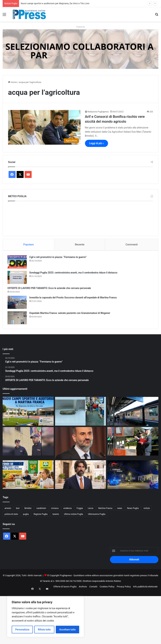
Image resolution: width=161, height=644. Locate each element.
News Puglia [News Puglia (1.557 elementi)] (133, 509)
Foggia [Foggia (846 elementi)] (80, 509)
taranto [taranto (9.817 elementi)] (56, 515)
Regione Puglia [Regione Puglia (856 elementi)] (41, 515)
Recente (80, 245)
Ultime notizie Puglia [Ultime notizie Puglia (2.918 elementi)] (74, 515)
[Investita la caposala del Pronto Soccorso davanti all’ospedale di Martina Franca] (18, 303)
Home (12, 82)
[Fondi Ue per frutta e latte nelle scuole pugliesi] (28, 476)
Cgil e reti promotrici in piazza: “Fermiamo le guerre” (59, 258)
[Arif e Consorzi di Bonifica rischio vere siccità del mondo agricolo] (44, 127)
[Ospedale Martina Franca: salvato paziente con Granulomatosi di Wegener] (18, 318)
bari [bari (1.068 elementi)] (18, 509)
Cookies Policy (107, 588)
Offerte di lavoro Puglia (65, 588)
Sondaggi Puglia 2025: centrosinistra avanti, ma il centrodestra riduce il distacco (74, 273)
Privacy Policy (124, 588)
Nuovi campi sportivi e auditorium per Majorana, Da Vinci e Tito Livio (55, 3)
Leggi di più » (97, 143)
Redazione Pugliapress (98, 112)
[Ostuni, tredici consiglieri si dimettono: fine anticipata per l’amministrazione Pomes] (81, 476)
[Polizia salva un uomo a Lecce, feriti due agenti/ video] (28, 443)
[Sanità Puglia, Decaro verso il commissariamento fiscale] (81, 444)
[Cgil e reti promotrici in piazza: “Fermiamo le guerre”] (18, 262)
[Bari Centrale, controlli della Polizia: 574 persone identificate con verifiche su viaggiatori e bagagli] (133, 412)
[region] (45, 617)
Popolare (28, 245)
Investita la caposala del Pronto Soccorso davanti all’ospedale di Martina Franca (74, 298)
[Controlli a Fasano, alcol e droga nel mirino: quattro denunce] (133, 476)
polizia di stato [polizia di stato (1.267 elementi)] (11, 515)
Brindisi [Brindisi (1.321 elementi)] (28, 509)
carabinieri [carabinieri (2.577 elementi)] (41, 509)
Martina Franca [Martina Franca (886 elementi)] (105, 509)
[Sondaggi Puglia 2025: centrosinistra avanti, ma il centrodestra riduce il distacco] (18, 278)
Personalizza (22, 630)
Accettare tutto (67, 630)
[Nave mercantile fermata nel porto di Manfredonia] (81, 412)
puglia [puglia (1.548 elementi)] (26, 515)
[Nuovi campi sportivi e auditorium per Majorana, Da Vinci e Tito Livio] (28, 412)
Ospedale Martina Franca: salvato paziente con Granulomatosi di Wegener (70, 314)
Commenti (132, 245)
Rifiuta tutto (44, 630)
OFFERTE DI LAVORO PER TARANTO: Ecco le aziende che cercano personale (50, 289)
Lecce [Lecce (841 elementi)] (91, 509)
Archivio (83, 588)
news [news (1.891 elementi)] (120, 509)
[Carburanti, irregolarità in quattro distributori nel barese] (133, 443)
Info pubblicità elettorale (145, 588)
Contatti (93, 588)
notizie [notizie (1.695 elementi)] (147, 509)
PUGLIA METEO (80, 218)
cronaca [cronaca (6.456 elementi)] (55, 509)
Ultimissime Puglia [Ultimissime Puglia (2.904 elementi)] (97, 515)
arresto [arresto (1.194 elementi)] (8, 509)
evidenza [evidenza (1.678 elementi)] (68, 509)
